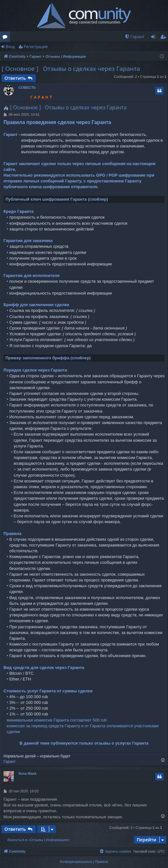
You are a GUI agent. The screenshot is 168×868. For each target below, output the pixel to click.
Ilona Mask (27, 773)
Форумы (6, 38)
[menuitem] (134, 37)
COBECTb (27, 88)
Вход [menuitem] (154, 38)
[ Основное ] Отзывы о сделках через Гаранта (71, 69)
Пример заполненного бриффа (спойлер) (48, 358)
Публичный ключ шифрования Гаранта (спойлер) (57, 199)
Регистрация (36, 47)
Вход (10, 47)
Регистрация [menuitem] (165, 38)
